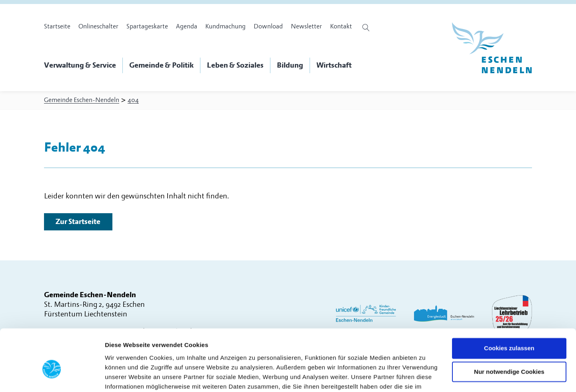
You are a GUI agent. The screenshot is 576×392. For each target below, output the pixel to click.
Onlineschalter (98, 26)
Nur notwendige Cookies (509, 330)
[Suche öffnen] (367, 28)
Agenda (187, 26)
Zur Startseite (78, 223)
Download (268, 26)
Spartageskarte (147, 26)
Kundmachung (225, 26)
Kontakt (341, 26)
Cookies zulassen (509, 307)
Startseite (57, 26)
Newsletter (306, 26)
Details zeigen (125, 376)
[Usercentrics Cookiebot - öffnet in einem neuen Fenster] (52, 376)
